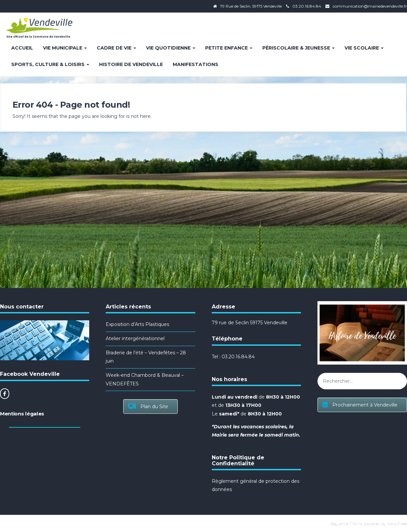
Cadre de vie (116, 48)
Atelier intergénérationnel (135, 338)
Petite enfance (229, 48)
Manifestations (196, 64)
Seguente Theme (346, 523)
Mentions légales (22, 414)
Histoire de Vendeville (131, 64)
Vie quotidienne (171, 48)
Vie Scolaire (364, 48)
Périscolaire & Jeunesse (298, 48)
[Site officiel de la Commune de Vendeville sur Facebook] (5, 394)
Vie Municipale (65, 48)
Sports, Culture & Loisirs (50, 64)
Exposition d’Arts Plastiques (137, 324)
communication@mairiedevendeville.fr (370, 6)
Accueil (22, 48)
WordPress (397, 523)
